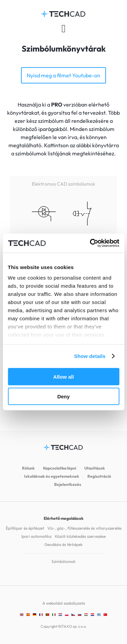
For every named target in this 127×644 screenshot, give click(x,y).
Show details (90, 356)
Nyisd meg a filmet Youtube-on (63, 75)
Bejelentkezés (68, 484)
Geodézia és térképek (63, 544)
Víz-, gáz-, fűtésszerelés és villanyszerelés (84, 528)
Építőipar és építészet (25, 528)
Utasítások (95, 468)
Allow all (63, 376)
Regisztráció (99, 476)
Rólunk (28, 468)
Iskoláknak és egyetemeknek (52, 476)
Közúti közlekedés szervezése (80, 536)
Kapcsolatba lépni (60, 468)
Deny (63, 396)
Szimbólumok (63, 561)
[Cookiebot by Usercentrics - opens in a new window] (90, 243)
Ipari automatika (36, 536)
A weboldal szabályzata (64, 603)
